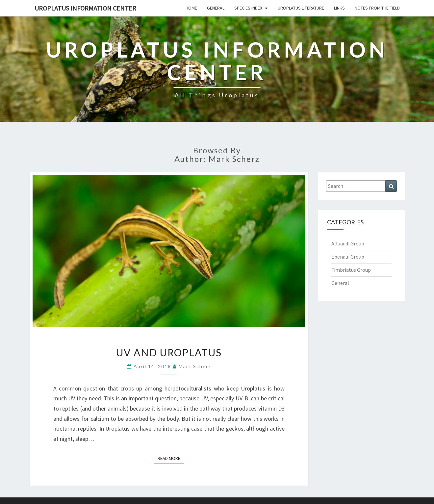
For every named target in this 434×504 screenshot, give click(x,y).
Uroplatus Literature (301, 8)
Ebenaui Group (348, 257)
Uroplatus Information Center (85, 8)
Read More (171, 458)
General (216, 8)
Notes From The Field (377, 8)
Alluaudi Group (348, 243)
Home (191, 8)
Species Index (248, 8)
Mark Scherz (195, 366)
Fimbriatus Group (351, 270)
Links (339, 8)
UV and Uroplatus (169, 352)
